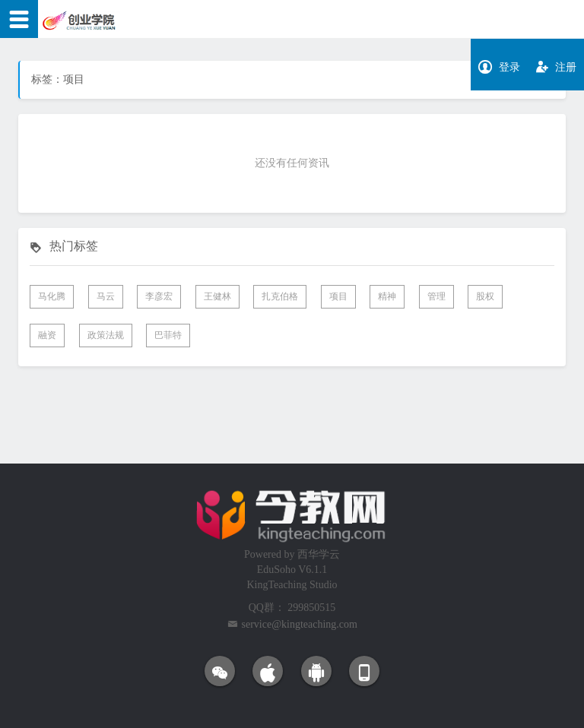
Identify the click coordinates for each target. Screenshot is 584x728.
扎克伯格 (280, 296)
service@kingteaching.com (300, 624)
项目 (338, 296)
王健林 (217, 296)
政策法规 (106, 335)
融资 (47, 335)
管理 (436, 296)
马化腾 (52, 296)
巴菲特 (168, 335)
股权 (485, 296)
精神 (387, 296)
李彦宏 (159, 296)
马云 (106, 296)
